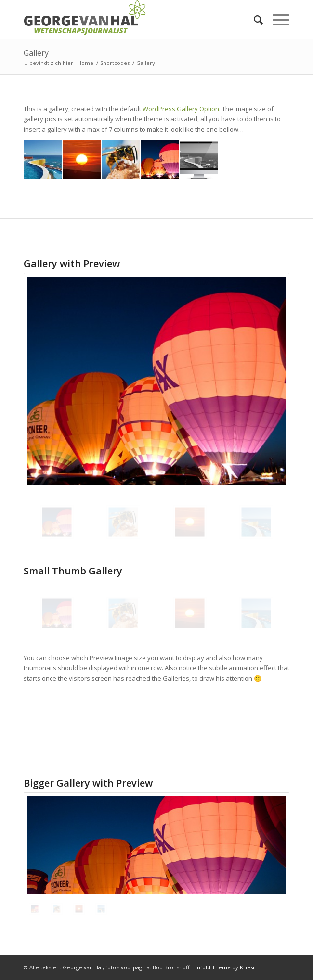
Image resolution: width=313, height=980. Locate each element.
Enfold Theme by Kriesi (224, 967)
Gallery (36, 53)
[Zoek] (254, 20)
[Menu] (276, 20)
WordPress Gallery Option (181, 109)
